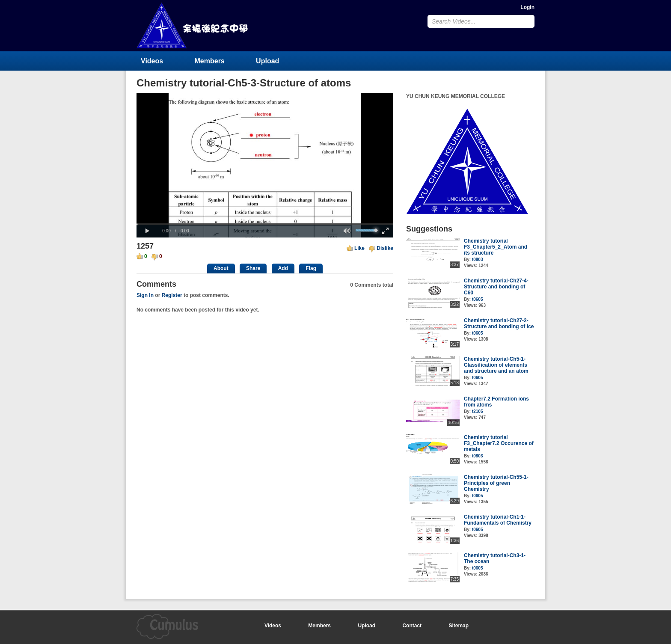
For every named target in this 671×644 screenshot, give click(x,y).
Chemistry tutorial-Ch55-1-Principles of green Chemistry (496, 483)
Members (210, 61)
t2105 (478, 411)
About (221, 268)
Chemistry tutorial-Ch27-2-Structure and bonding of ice (499, 323)
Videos (152, 61)
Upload (267, 61)
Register (172, 295)
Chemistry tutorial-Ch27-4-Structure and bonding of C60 (496, 287)
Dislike (385, 248)
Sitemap (459, 626)
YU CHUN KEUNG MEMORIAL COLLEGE (193, 25)
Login (527, 7)
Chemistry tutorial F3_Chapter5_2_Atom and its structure (496, 247)
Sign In (145, 295)
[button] (147, 231)
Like (359, 248)
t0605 (478, 299)
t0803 (478, 260)
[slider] (265, 224)
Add (283, 268)
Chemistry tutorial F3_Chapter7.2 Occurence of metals (499, 443)
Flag (311, 268)
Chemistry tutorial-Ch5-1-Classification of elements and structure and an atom (496, 365)
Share (253, 268)
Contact (412, 626)
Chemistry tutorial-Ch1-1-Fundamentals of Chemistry (498, 520)
